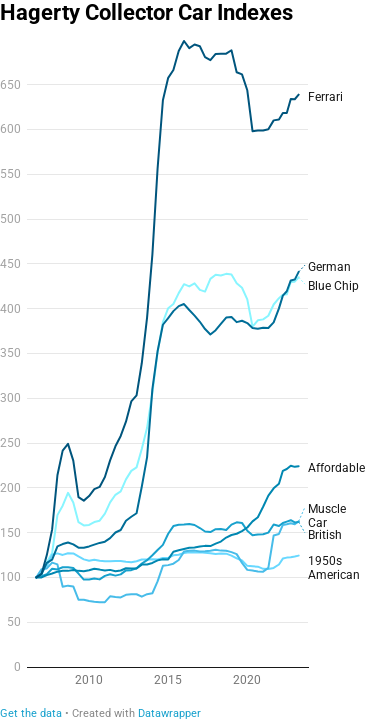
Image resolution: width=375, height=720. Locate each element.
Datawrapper (169, 713)
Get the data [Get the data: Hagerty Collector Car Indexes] (31, 713)
